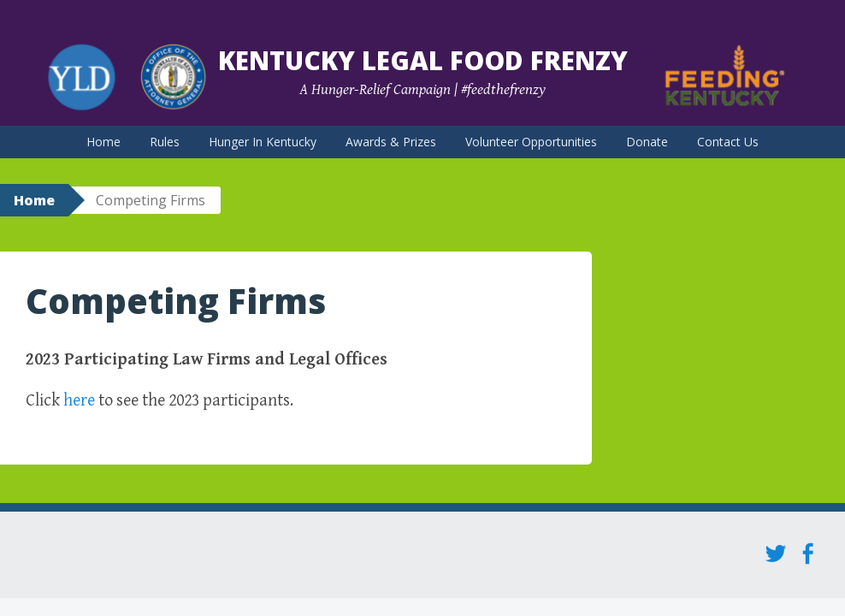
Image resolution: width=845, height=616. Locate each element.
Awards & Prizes (391, 142)
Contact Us (728, 142)
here (79, 401)
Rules (165, 142)
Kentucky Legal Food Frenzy (423, 60)
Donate (647, 142)
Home (103, 142)
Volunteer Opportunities (531, 142)
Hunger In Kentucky (263, 142)
